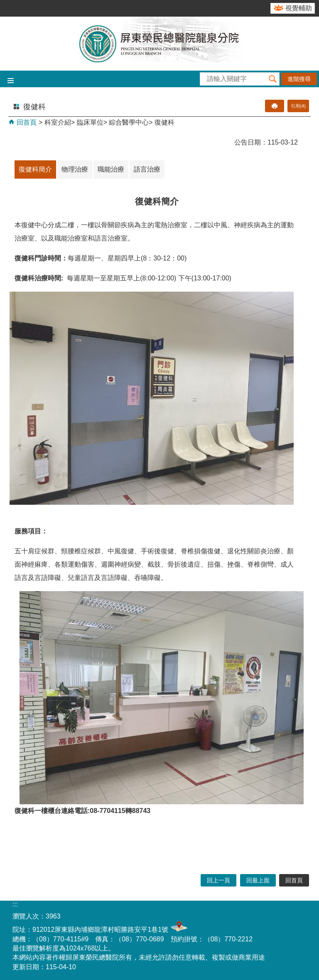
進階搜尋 (299, 79)
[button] (273, 79)
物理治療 (75, 169)
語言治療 (147, 169)
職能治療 (111, 169)
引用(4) (298, 106)
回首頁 (26, 122)
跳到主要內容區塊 (4, 4)
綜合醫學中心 (129, 122)
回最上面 (258, 880)
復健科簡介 (35, 169)
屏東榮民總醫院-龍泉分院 (159, 44)
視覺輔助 (299, 8)
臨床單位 (90, 122)
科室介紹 (58, 122)
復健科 (164, 122)
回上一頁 (218, 880)
